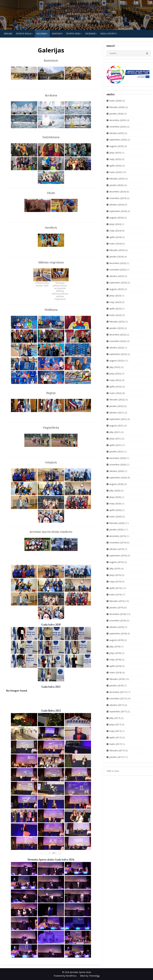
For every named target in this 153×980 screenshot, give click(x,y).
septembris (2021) (118, 419)
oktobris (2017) (117, 705)
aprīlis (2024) (115, 237)
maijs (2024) (115, 231)
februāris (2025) (117, 179)
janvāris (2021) (116, 452)
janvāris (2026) (116, 114)
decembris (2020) (118, 458)
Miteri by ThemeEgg (90, 976)
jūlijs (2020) (115, 491)
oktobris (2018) (117, 627)
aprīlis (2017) (115, 737)
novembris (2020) (118, 465)
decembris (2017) (118, 692)
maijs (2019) (115, 582)
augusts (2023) (117, 289)
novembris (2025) (118, 127)
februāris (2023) (117, 322)
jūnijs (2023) (115, 296)
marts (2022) (116, 393)
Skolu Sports (108, 34)
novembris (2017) (118, 698)
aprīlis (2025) (115, 166)
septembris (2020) (118, 478)
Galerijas (42, 34)
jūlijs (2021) (115, 432)
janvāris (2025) (116, 185)
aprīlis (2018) (115, 666)
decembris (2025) (118, 120)
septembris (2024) (118, 211)
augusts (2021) (117, 426)
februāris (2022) (117, 400)
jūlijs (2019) (115, 569)
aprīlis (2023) (115, 309)
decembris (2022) (118, 335)
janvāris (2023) (116, 328)
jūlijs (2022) (115, 367)
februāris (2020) (117, 523)
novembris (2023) (118, 270)
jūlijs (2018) (115, 646)
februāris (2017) (117, 750)
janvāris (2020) (116, 530)
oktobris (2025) (117, 133)
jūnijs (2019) (115, 575)
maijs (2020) (115, 504)
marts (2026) (116, 101)
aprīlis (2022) (115, 387)
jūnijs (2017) (115, 724)
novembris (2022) (118, 341)
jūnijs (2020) (115, 497)
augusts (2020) (117, 484)
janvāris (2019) (116, 607)
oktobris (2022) (117, 348)
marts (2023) (116, 315)
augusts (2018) (117, 640)
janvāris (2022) (116, 406)
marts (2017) (116, 744)
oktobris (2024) (117, 205)
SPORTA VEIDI (73, 34)
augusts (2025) (117, 146)
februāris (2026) (117, 107)
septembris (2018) (118, 633)
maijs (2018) (115, 659)
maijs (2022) (115, 380)
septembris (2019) (118, 556)
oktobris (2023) (117, 276)
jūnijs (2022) (115, 374)
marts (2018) (116, 672)
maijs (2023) (115, 302)
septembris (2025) (118, 140)
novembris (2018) (118, 620)
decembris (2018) (118, 614)
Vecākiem (90, 34)
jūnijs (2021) (115, 439)
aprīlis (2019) (115, 588)
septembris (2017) (118, 711)
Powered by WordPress (65, 976)
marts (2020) (116, 517)
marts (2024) (116, 244)
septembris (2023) (118, 283)
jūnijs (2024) (115, 224)
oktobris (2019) (117, 549)
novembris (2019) (118, 543)
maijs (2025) (115, 159)
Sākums (8, 34)
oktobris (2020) (117, 471)
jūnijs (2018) (115, 653)
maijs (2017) (115, 731)
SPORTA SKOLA (24, 34)
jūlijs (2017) (115, 718)
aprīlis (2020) (115, 510)
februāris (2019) (117, 601)
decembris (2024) (118, 192)
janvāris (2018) (116, 685)
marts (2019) (116, 594)
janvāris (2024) (116, 257)
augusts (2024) (117, 218)
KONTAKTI (57, 34)
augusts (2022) (117, 361)
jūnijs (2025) (115, 153)
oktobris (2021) (117, 413)
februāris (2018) (117, 679)
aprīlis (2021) (115, 445)
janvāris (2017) (116, 757)
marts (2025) (116, 172)
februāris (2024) (117, 250)
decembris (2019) (118, 536)
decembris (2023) (118, 263)
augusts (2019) (117, 562)
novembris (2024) (118, 198)
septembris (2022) (118, 354)
